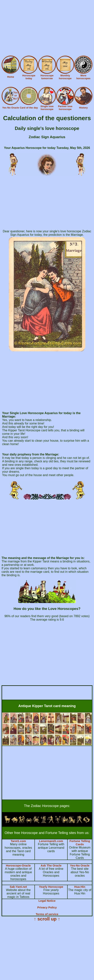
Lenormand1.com (51, 841)
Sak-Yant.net (18, 887)
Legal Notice (47, 901)
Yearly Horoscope (51, 887)
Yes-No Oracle (80, 865)
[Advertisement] (47, 28)
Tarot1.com (18, 841)
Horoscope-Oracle (18, 865)
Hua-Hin (80, 887)
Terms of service (47, 914)
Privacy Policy (47, 907)
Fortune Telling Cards (80, 843)
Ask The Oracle (51, 865)
